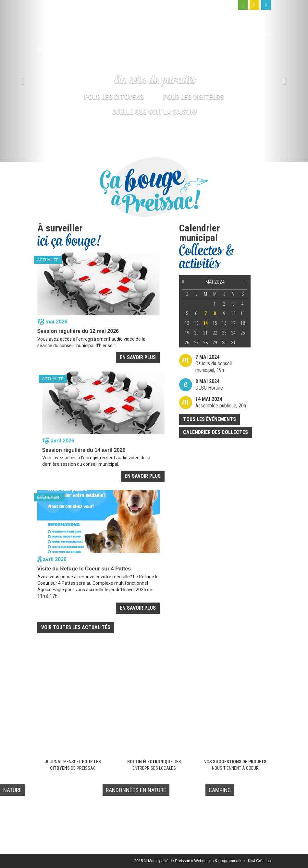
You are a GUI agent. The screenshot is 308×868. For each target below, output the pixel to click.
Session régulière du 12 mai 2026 (78, 331)
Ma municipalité (146, 35)
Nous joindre (255, 35)
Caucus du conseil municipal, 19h (214, 364)
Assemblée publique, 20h (221, 402)
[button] (23, 81)
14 (205, 323)
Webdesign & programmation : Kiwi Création (233, 861)
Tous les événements (209, 419)
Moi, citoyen (185, 35)
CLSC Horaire (209, 385)
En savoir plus (138, 357)
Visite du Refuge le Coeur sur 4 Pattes (84, 569)
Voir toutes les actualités (76, 627)
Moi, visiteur (219, 35)
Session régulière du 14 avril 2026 (84, 450)
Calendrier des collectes (216, 432)
